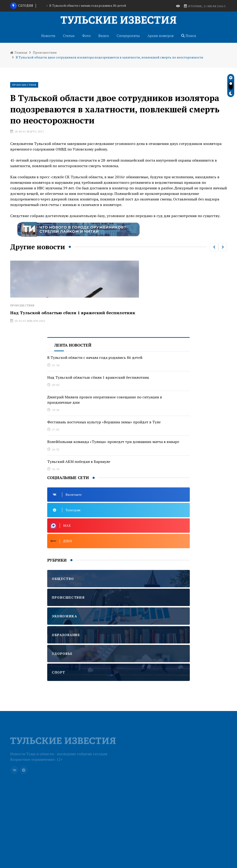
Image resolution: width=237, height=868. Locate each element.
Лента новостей (73, 345)
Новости (48, 36)
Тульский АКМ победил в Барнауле (79, 462)
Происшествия (45, 52)
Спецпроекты (128, 36)
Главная (19, 52)
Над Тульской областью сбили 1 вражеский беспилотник (73, 313)
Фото (86, 36)
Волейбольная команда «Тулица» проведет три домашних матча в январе (113, 442)
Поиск (189, 36)
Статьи (69, 36)
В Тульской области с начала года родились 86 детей (88, 6)
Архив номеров (161, 36)
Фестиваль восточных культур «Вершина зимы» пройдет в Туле (104, 422)
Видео (104, 36)
